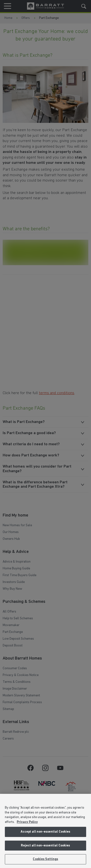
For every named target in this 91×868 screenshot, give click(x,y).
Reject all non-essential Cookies (45, 846)
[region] (45, 831)
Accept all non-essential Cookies (45, 832)
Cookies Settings (45, 859)
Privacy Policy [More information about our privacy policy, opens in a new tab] (27, 822)
